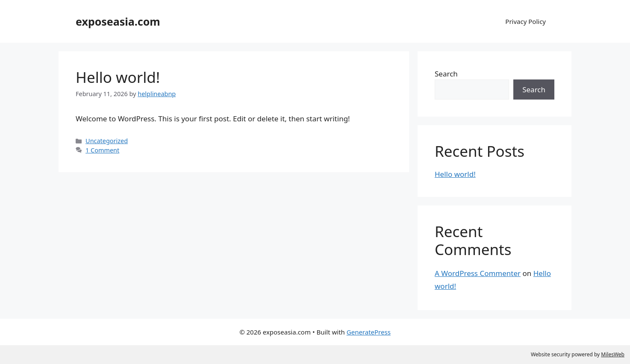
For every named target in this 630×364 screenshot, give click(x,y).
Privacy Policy (525, 21)
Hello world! (118, 77)
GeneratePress (369, 332)
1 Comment (102, 150)
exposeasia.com (118, 21)
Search (446, 74)
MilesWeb (613, 354)
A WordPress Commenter (478, 273)
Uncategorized (107, 141)
